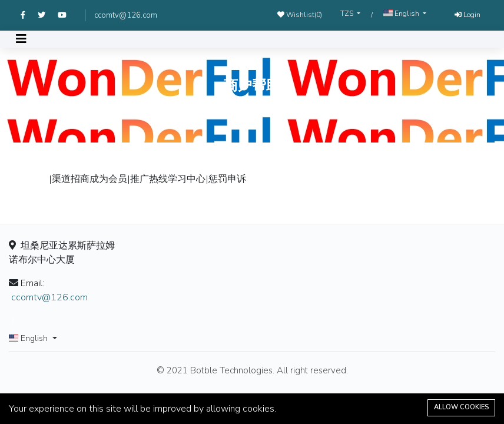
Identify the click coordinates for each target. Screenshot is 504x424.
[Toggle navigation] (21, 39)
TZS (348, 14)
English (402, 14)
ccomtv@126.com (126, 15)
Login (467, 15)
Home (230, 112)
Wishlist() (300, 15)
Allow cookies (461, 407)
